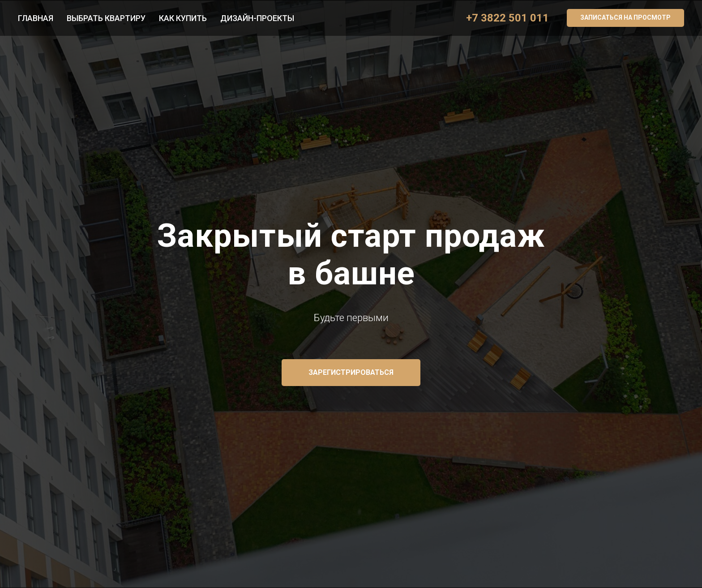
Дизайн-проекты (257, 18)
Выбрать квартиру (106, 18)
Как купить (183, 18)
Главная (36, 18)
